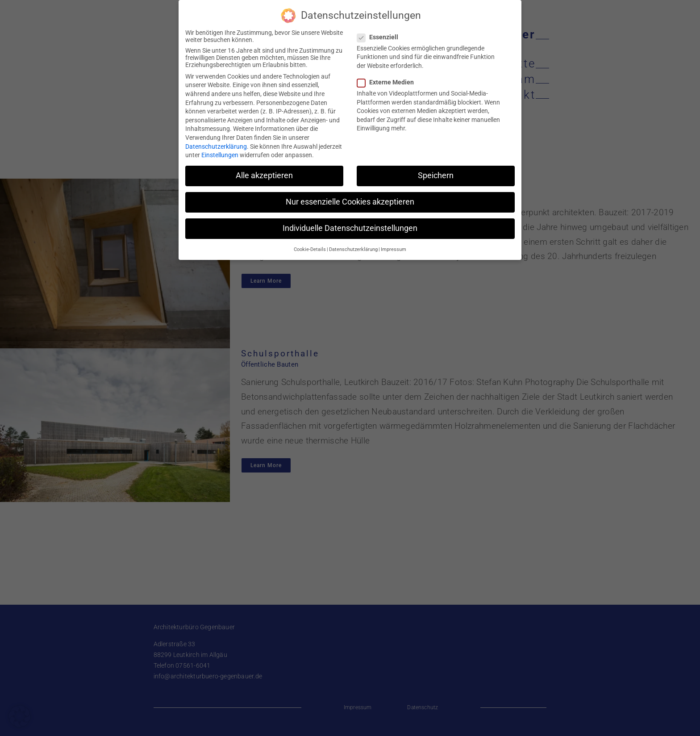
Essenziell (381, 34)
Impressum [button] (394, 247)
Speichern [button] (436, 173)
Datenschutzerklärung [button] (353, 247)
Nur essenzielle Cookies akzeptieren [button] (350, 199)
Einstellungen (220, 152)
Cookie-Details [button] (310, 247)
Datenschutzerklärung (216, 144)
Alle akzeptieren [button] (264, 173)
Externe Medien (389, 79)
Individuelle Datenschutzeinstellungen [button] (350, 226)
